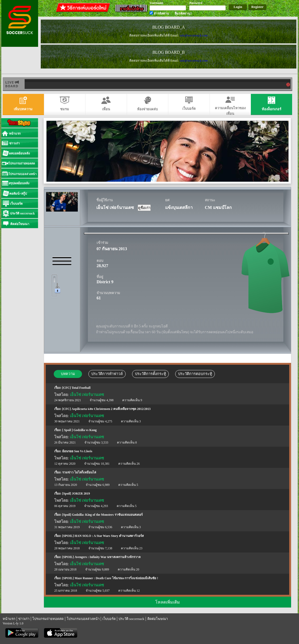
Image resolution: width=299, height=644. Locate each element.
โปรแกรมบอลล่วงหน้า (83, 619)
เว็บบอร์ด (109, 619)
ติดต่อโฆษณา (158, 619)
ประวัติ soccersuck (131, 619)
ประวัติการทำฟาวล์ (107, 374)
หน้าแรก (9, 619)
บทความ (68, 374)
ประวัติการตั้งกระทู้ (150, 374)
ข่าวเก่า (24, 619)
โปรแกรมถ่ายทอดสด (48, 619)
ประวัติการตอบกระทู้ (195, 374)
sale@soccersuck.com (194, 35)
